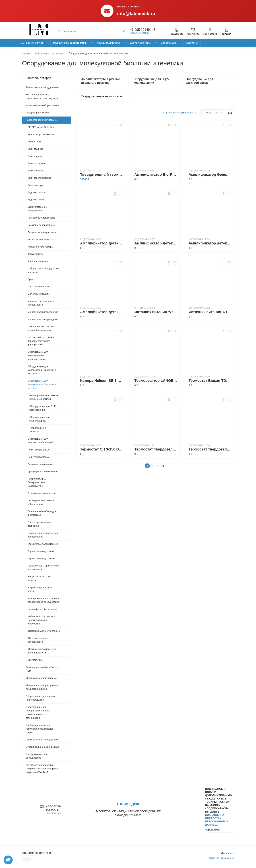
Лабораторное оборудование (42, 122)
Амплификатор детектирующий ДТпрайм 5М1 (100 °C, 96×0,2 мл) (210, 247)
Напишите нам (54, 815)
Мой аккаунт (210, 32)
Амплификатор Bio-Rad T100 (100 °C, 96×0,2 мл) (156, 178)
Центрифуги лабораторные (43, 611)
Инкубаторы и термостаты (42, 241)
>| (163, 470)
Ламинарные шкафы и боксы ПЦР (42, 671)
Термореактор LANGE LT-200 (156, 385)
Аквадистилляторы (108, 45)
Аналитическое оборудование (42, 89)
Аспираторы (34, 143)
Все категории (32, 45)
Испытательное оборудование (42, 107)
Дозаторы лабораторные (41, 227)
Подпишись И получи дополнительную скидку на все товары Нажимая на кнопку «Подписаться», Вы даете (218, 809)
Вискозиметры (35, 187)
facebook (211, 860)
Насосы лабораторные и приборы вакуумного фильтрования (41, 343)
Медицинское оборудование (70, 45)
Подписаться (213, 838)
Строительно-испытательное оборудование (43, 537)
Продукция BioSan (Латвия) (43, 473)
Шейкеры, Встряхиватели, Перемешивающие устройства (42, 622)
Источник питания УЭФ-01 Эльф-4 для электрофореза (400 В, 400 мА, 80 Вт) (156, 316)
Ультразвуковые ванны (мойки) (40, 580)
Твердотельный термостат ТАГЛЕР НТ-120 (102, 178)
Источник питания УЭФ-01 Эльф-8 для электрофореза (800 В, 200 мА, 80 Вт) (210, 316)
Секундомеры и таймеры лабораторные (41, 504)
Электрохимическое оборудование (37, 758)
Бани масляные (36, 165)
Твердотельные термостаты (38, 432)
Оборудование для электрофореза (40, 421)
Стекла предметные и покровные (40, 526)
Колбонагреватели (38, 263)
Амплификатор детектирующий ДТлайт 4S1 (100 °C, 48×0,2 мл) (102, 247)
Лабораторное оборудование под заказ (44, 272)
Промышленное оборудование (43, 741)
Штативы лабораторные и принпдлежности (42, 653)
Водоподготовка (36, 194)
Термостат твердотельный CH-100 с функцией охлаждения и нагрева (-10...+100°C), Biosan (210, 453)
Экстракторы (35, 662)
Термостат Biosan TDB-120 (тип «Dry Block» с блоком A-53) (210, 385)
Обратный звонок (139, 33)
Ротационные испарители (42, 495)
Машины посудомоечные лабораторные (41, 305)
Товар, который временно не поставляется (43, 569)
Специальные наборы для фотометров (42, 515)
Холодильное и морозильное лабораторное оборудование (43, 602)
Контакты (192, 45)
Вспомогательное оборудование (37, 210)
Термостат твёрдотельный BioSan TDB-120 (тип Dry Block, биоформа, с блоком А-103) (156, 453)
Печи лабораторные (39, 451)
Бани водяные (35, 151)
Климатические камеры (40, 249)
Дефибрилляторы (140, 45)
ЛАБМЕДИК (128, 806)
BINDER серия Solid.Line (41, 129)
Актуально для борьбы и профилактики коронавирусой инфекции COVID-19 (42, 770)
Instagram (224, 860)
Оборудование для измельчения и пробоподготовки (38, 357)
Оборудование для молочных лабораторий (40, 442)
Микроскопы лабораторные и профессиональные (42, 689)
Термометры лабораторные (43, 546)
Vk (233, 860)
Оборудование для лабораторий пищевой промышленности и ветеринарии (38, 714)
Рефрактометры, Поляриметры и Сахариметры (37, 484)
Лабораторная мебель (38, 114)
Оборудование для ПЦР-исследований (43, 410)
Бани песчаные (36, 172)
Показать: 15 (211, 117)
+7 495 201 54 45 (143, 30)
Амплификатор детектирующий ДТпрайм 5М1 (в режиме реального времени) (102, 316)
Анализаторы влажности (41, 136)
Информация (168, 45)
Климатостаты (35, 256)
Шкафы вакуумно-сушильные (44, 633)
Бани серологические (39, 180)
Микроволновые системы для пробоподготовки (41, 330)
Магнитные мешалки (39, 288)
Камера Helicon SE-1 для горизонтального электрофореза (102, 385)
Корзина (227, 32)
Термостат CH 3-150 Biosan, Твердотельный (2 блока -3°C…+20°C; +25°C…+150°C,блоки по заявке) (102, 453)
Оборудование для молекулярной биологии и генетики (42, 372)
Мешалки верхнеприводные (43, 314)
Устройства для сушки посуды (40, 591)
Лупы (30, 281)
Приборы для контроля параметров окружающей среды (40, 731)
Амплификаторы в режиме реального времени (44, 399)
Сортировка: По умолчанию (178, 117)
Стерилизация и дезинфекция (42, 749)
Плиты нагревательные (40, 466)
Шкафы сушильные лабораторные (38, 642)
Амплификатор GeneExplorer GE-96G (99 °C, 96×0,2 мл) (210, 178)
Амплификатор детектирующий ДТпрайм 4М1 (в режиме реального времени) (156, 247)
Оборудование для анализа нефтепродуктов (41, 700)
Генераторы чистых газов (41, 220)
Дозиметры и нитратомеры (42, 234)
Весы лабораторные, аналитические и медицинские (42, 98)
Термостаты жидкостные (41, 553)
